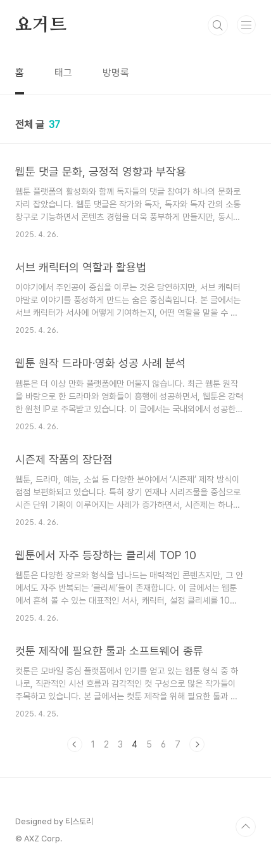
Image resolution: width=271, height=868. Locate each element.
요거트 (41, 25)
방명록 (116, 73)
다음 (197, 744)
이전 (75, 744)
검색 (218, 25)
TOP (246, 827)
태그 (63, 73)
